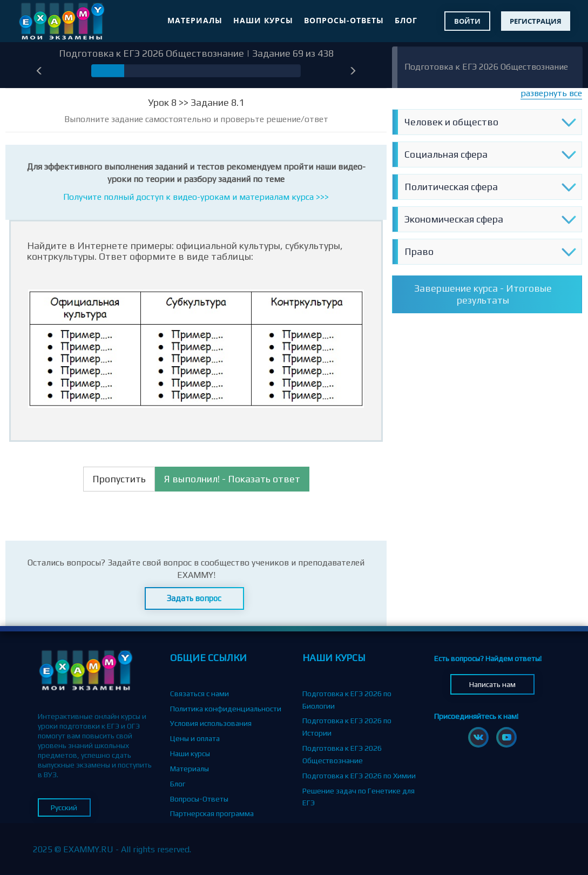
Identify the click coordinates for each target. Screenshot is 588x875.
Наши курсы (263, 20)
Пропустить (119, 479)
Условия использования (211, 723)
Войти (467, 21)
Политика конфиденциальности (226, 709)
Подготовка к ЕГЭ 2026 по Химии (359, 776)
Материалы (195, 20)
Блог (406, 20)
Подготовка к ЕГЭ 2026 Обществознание (486, 67)
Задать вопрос (194, 598)
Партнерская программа (212, 813)
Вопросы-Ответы (344, 20)
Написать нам (492, 684)
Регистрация (536, 21)
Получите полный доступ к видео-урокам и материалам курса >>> (196, 197)
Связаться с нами (200, 694)
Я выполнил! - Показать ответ (232, 479)
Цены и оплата (195, 738)
